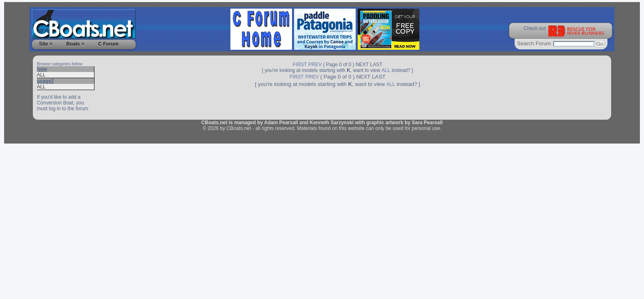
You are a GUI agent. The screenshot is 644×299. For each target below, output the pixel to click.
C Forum (108, 44)
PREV (315, 65)
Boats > (75, 44)
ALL (41, 75)
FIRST (300, 65)
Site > (46, 44)
